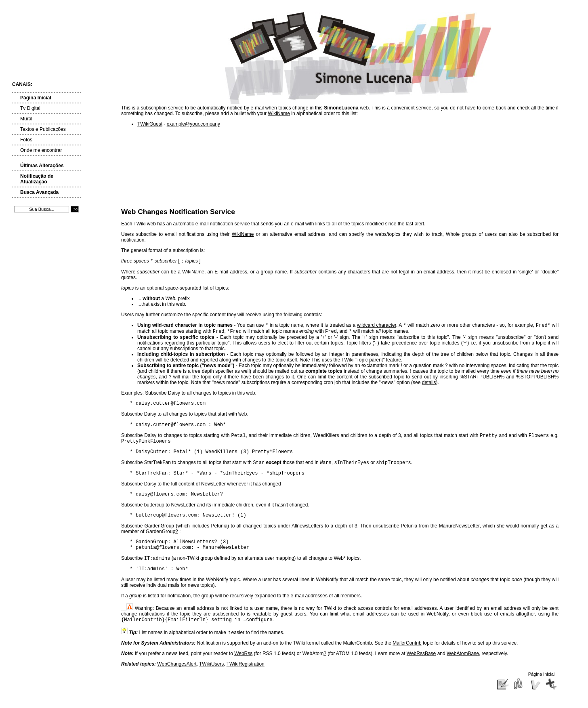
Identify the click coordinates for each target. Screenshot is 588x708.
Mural (26, 119)
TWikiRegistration (246, 683)
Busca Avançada (39, 192)
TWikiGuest (150, 124)
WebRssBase (421, 672)
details (429, 385)
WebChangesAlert (177, 683)
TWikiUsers (211, 683)
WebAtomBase (463, 672)
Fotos (26, 140)
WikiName (279, 113)
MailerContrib (407, 662)
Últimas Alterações (42, 166)
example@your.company (193, 124)
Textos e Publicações (43, 129)
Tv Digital (30, 108)
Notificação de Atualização (37, 179)
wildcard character (377, 327)
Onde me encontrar (41, 150)
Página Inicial (36, 98)
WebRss (243, 672)
